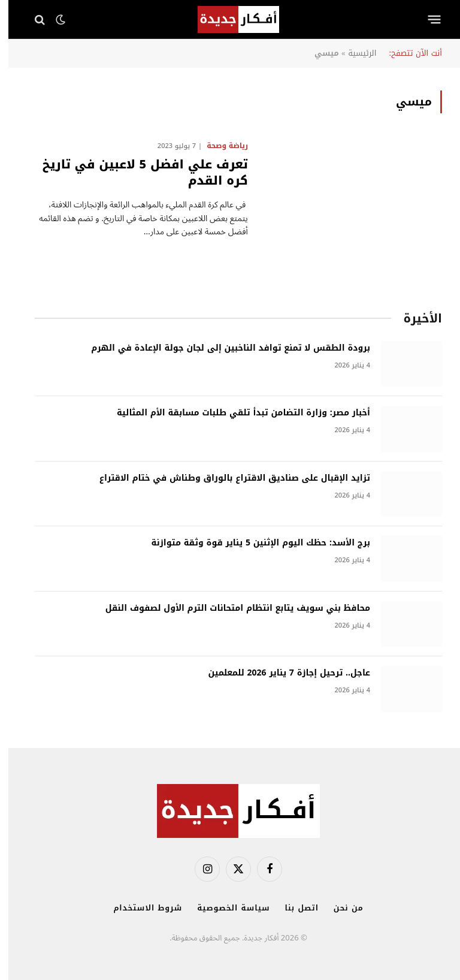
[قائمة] (426, 20)
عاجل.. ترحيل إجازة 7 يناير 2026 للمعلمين (281, 673)
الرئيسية (354, 53)
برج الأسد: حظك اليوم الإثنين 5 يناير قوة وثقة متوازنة (253, 543)
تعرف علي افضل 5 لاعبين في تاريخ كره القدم (137, 173)
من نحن (340, 908)
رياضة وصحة (219, 146)
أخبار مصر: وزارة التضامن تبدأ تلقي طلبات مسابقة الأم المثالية (235, 413)
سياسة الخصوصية (225, 908)
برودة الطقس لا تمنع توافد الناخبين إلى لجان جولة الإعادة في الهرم (222, 348)
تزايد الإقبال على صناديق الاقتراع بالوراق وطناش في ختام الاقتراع (226, 478)
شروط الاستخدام (139, 908)
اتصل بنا (293, 908)
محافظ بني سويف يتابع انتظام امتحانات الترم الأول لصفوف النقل (229, 608)
